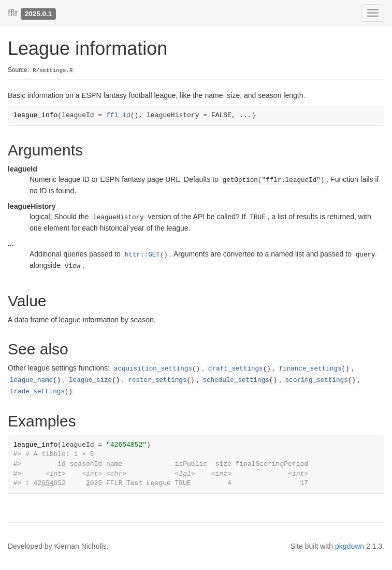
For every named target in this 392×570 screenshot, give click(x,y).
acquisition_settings (153, 369)
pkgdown (350, 546)
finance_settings (310, 369)
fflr (13, 13)
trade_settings (37, 392)
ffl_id (118, 115)
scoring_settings (317, 380)
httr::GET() (146, 255)
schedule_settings (236, 380)
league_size (90, 380)
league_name (31, 380)
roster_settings (157, 380)
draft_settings (236, 369)
